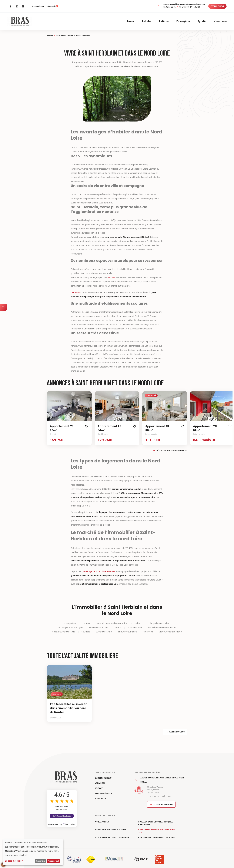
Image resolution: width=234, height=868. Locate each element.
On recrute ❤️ (53, 6)
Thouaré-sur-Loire (127, 632)
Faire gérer (183, 21)
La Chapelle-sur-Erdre (157, 623)
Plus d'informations (161, 804)
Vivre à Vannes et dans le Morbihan (112, 837)
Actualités (100, 783)
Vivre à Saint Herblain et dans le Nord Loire (156, 831)
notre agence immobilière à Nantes (99, 571)
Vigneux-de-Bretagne (170, 632)
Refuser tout (41, 861)
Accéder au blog (175, 732)
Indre (137, 623)
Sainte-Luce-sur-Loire (64, 632)
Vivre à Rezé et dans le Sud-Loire (110, 830)
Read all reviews (62, 816)
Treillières (148, 632)
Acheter (147, 21)
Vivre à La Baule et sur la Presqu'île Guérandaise (155, 823)
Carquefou (76, 292)
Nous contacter (38, 6)
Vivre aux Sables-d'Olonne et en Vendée (157, 837)
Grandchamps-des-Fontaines (113, 623)
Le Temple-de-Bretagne (70, 628)
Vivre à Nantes (102, 822)
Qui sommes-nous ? (103, 778)
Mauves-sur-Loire (98, 628)
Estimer (164, 21)
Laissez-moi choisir (14, 861)
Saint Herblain (135, 628)
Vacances (220, 21)
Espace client (217, 6)
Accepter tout (53, 861)
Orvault (112, 277)
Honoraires (100, 798)
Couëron (86, 623)
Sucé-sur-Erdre (104, 632)
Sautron (86, 632)
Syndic (202, 21)
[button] (159, 6)
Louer (131, 21)
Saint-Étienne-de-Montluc (162, 628)
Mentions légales (103, 793)
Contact (99, 788)
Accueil (50, 36)
